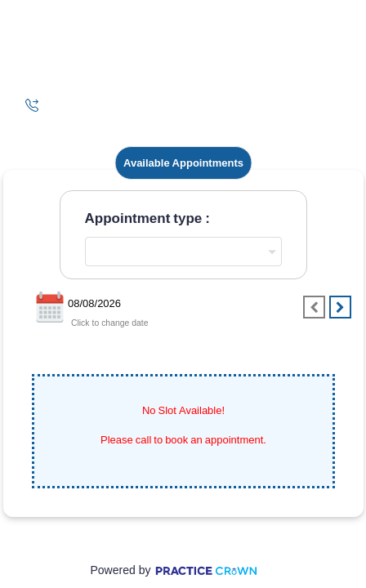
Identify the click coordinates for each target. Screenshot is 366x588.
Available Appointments (183, 163)
